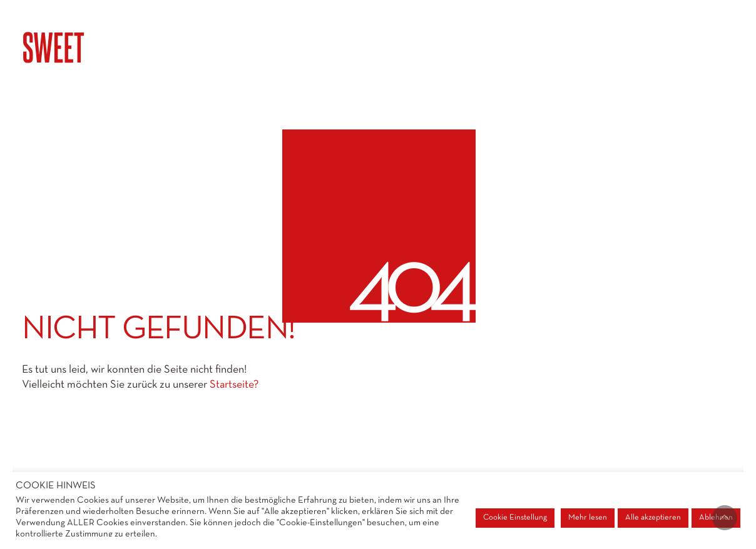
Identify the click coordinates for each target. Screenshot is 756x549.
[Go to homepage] (84, 48)
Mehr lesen (588, 518)
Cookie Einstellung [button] (515, 518)
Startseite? (234, 385)
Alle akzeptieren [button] (653, 518)
